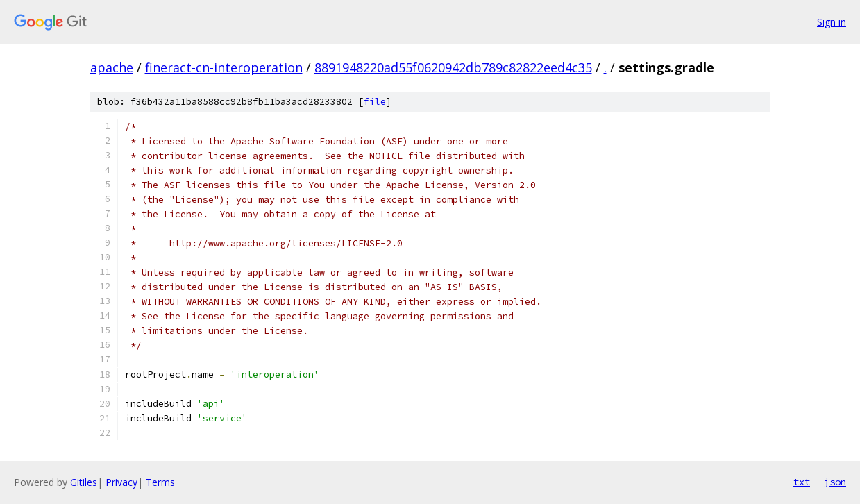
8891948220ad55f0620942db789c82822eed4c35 (453, 67)
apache (112, 67)
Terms (160, 482)
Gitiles (84, 482)
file (375, 102)
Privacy (121, 482)
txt (802, 482)
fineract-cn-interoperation (224, 67)
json (835, 482)
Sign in (832, 22)
